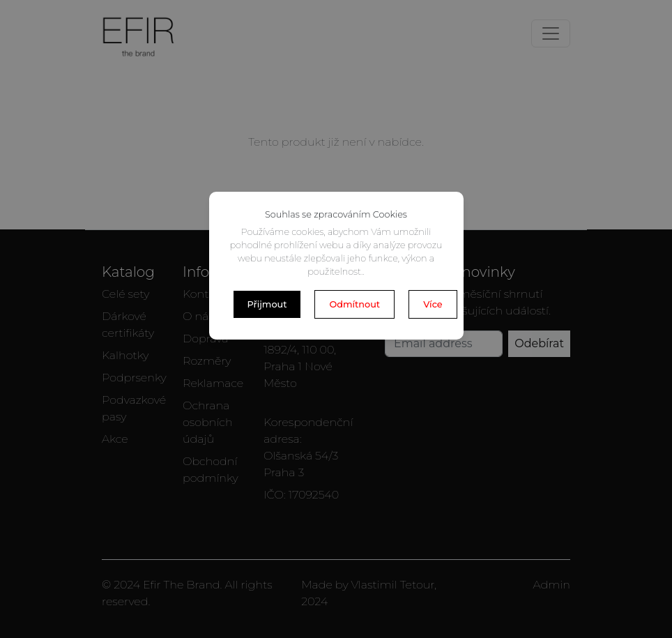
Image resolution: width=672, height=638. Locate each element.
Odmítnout (354, 304)
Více (433, 304)
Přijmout (267, 304)
